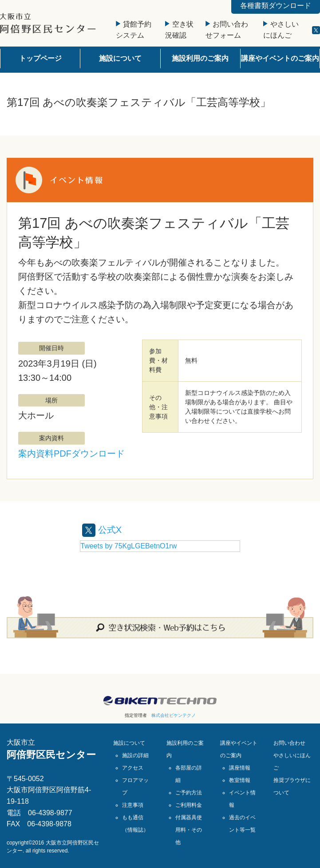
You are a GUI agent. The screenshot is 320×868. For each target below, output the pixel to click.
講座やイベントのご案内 (280, 58)
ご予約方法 (189, 793)
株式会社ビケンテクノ (174, 715)
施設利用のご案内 (200, 58)
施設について (120, 58)
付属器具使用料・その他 (189, 830)
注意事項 (133, 805)
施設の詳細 (135, 755)
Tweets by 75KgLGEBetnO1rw (128, 546)
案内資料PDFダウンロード (71, 454)
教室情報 (240, 780)
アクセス (133, 768)
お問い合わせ (289, 743)
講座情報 (240, 768)
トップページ (40, 58)
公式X (102, 530)
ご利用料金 (189, 805)
